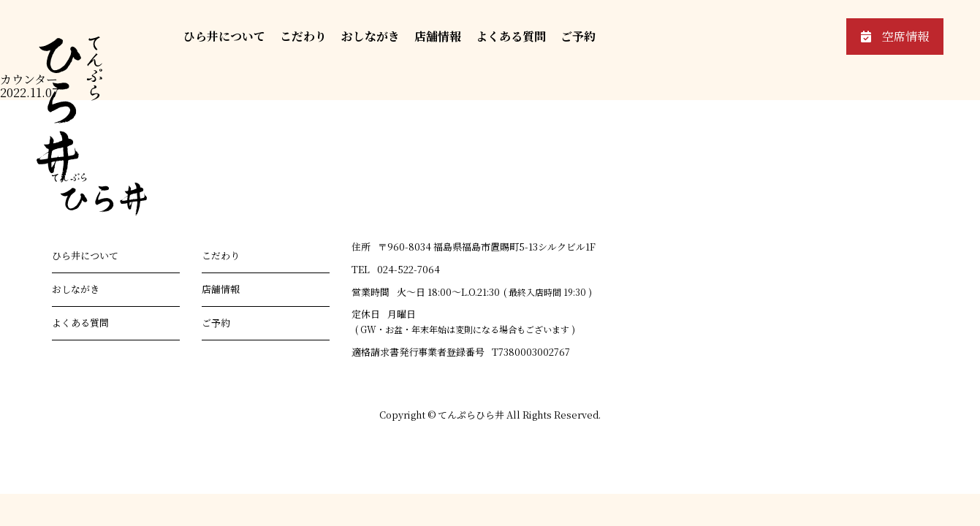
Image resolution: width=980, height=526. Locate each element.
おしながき (371, 36)
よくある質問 (511, 36)
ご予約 (578, 36)
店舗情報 (438, 36)
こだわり (303, 36)
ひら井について (224, 36)
